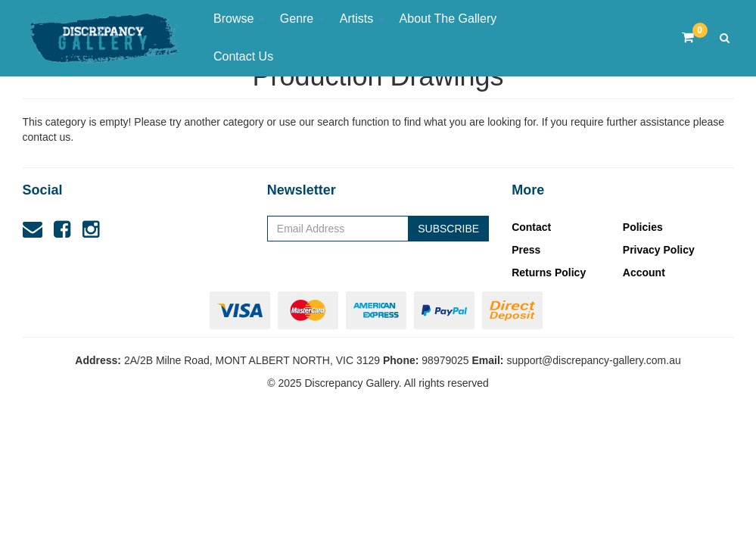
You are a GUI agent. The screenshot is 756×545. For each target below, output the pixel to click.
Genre (302, 19)
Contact (531, 227)
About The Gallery (448, 19)
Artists (362, 19)
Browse (239, 19)
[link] (62, 229)
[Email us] (33, 229)
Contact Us (243, 56)
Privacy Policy (659, 250)
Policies (643, 227)
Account (644, 272)
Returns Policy (549, 272)
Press (526, 250)
